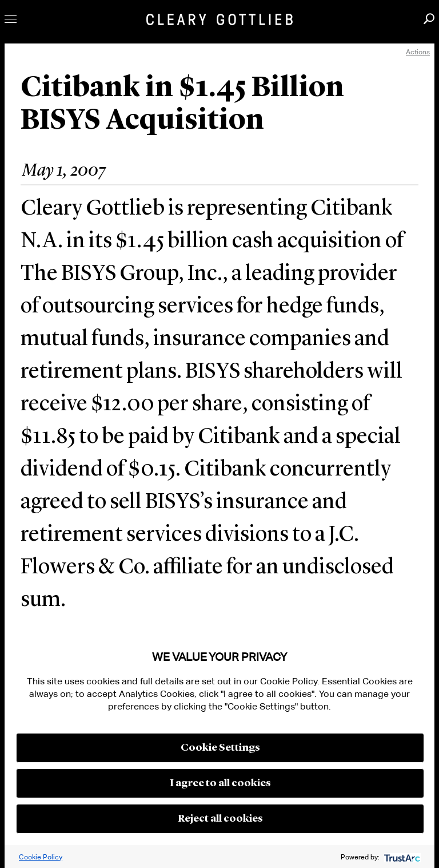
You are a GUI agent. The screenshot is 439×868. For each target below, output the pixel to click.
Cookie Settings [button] (220, 748)
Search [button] (429, 19)
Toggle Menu (11, 19)
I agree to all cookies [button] (220, 783)
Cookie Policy (41, 857)
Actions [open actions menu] (418, 52)
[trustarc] (401, 857)
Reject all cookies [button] (220, 819)
